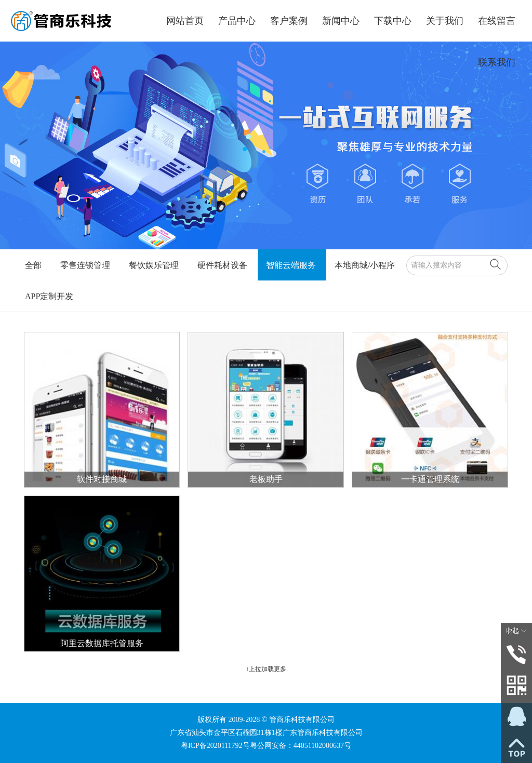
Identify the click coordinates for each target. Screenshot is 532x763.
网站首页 (185, 21)
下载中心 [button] (393, 21)
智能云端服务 (291, 265)
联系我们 (497, 62)
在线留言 (497, 21)
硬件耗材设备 (222, 265)
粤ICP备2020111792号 (215, 746)
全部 (33, 265)
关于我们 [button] (445, 21)
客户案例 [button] (289, 21)
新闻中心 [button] (341, 21)
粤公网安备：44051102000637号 (301, 746)
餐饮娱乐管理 (154, 265)
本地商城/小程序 (365, 265)
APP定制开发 (49, 296)
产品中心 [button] (237, 21)
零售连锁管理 (85, 265)
